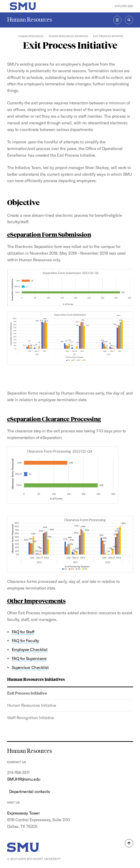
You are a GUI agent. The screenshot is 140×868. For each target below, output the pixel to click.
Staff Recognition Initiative (31, 718)
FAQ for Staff (23, 632)
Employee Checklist (30, 650)
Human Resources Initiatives (68, 36)
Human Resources (30, 20)
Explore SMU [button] (124, 6)
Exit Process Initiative (27, 693)
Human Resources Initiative (32, 705)
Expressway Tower (23, 813)
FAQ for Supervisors (29, 658)
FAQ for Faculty (25, 641)
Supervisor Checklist (30, 667)
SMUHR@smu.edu (24, 779)
